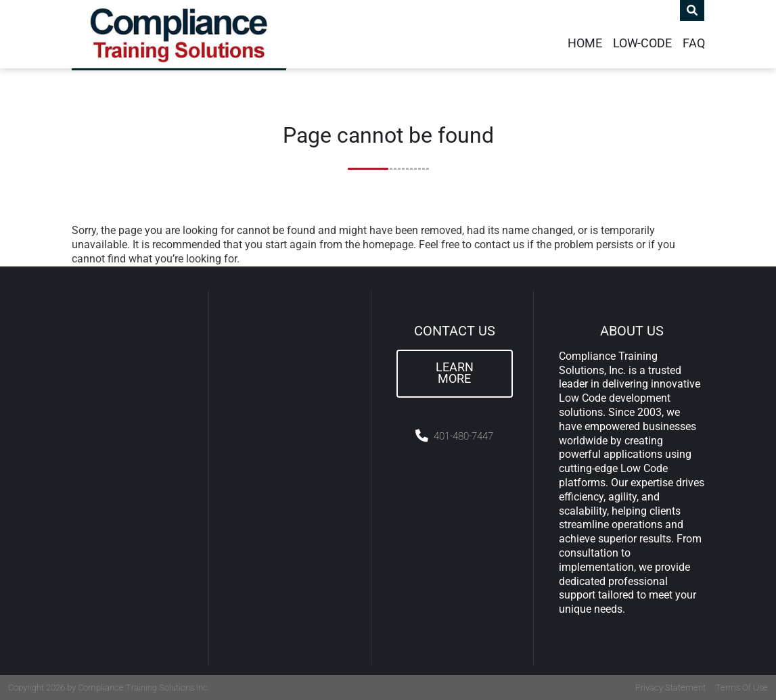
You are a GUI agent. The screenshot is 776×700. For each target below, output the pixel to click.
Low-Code (642, 43)
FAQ (694, 43)
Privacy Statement (670, 687)
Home (585, 43)
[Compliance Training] (179, 34)
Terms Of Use (742, 687)
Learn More (455, 373)
